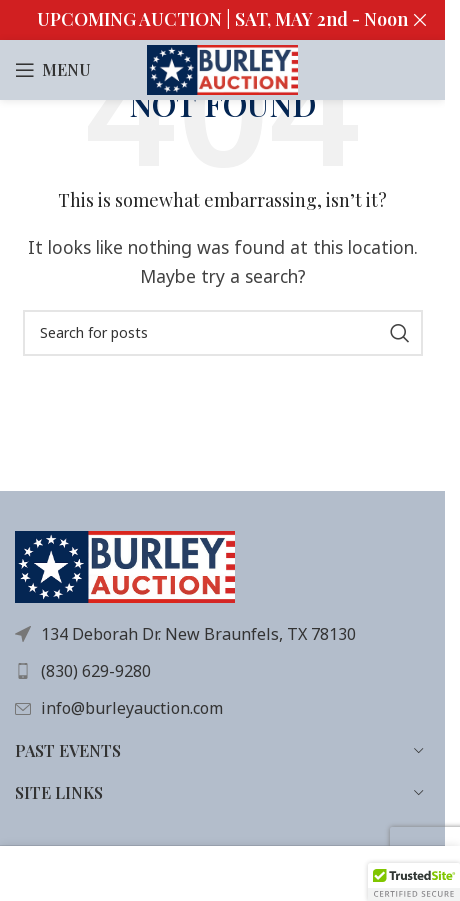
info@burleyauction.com (132, 708)
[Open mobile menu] (53, 70)
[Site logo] (223, 68)
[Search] (223, 333)
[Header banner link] (222, 20)
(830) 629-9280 (96, 671)
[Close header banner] (420, 20)
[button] (414, 882)
